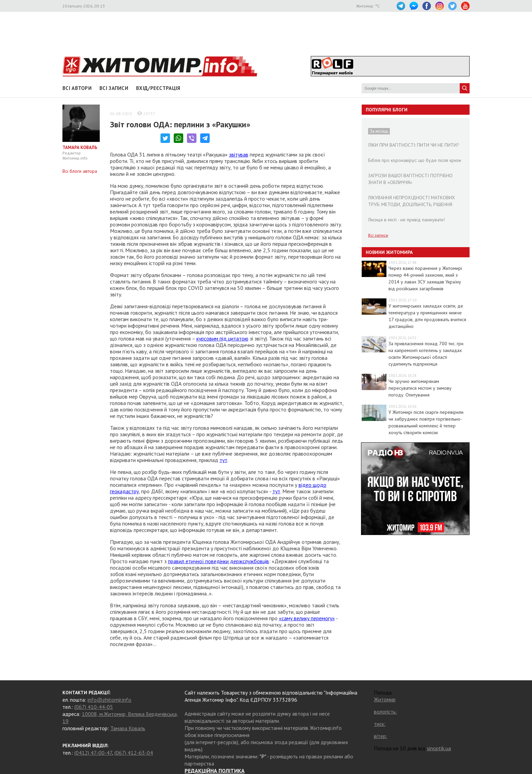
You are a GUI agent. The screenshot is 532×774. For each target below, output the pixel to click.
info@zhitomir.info (109, 700)
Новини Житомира (389, 252)
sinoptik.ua (439, 748)
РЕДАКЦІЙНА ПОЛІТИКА (215, 771)
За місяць (379, 131)
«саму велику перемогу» (307, 618)
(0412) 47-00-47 (93, 753)
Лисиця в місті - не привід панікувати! (406, 220)
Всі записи (114, 88)
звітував (239, 154)
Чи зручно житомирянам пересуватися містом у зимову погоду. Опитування (420, 388)
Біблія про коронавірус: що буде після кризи (415, 160)
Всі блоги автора (80, 171)
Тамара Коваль (128, 728)
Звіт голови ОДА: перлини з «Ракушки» (180, 124)
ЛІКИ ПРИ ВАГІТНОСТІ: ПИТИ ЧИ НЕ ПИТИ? (414, 145)
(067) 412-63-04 (134, 753)
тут (223, 460)
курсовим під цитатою (222, 338)
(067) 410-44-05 (94, 707)
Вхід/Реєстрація (158, 88)
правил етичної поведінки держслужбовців (218, 561)
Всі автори (77, 88)
